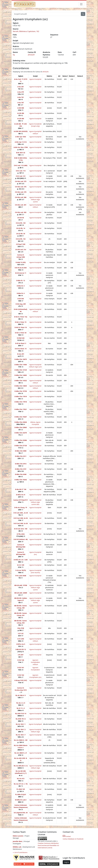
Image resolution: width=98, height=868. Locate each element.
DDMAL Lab (17, 847)
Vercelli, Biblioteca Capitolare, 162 (26, 31)
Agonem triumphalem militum (35, 662)
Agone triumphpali (35, 724)
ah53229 (31, 55)
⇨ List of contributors (20, 852)
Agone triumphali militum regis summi (35, 200)
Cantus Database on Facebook (73, 839)
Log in (66, 862)
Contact (67, 836)
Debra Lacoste (18, 836)
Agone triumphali (35, 79)
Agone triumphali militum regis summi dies (35, 502)
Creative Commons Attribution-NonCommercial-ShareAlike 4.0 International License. (48, 845)
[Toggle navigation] (81, 4)
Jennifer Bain (18, 841)
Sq (14, 55)
